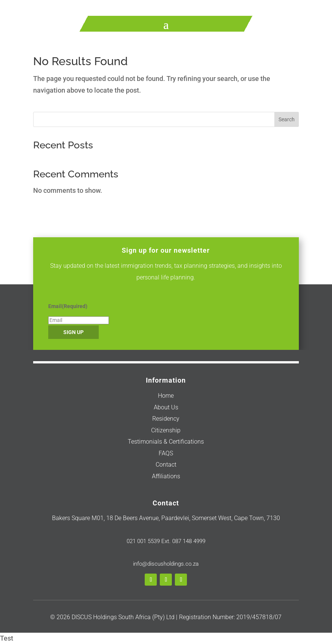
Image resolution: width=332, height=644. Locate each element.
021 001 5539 (143, 541)
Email (68, 306)
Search (287, 119)
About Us (166, 407)
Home (166, 396)
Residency (166, 419)
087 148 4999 (188, 541)
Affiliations (166, 476)
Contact (166, 465)
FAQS (166, 453)
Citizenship (166, 430)
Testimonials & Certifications (166, 442)
